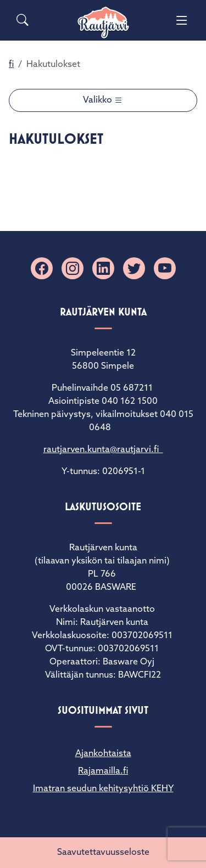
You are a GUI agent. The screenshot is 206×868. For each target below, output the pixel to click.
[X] (134, 268)
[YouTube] (165, 268)
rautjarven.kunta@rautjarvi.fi (103, 450)
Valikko (99, 100)
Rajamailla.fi (103, 771)
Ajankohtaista (103, 754)
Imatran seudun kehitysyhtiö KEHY (103, 789)
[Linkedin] (103, 268)
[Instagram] (73, 268)
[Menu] (182, 20)
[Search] (23, 20)
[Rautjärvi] (103, 23)
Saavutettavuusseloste (103, 853)
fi (11, 65)
